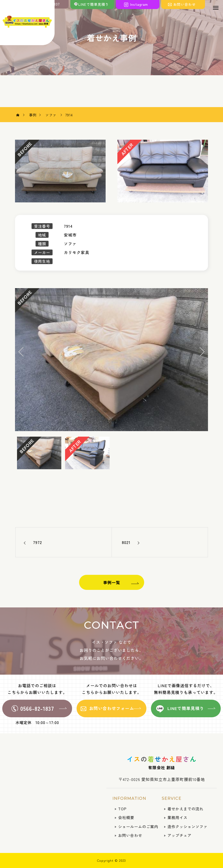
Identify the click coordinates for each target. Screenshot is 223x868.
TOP (122, 809)
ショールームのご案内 (138, 826)
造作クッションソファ (187, 826)
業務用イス (177, 817)
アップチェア (179, 835)
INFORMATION (129, 798)
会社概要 (126, 817)
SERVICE (172, 798)
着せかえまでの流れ (185, 809)
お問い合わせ (130, 835)
